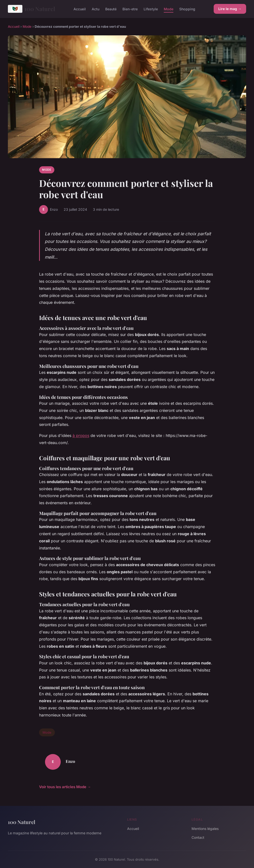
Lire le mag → (230, 9)
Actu (96, 9)
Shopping (187, 9)
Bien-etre (130, 9)
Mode (169, 9)
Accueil (80, 9)
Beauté (111, 9)
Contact (198, 837)
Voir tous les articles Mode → (65, 787)
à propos (81, 435)
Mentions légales (205, 829)
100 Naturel (31, 9)
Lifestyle (151, 9)
